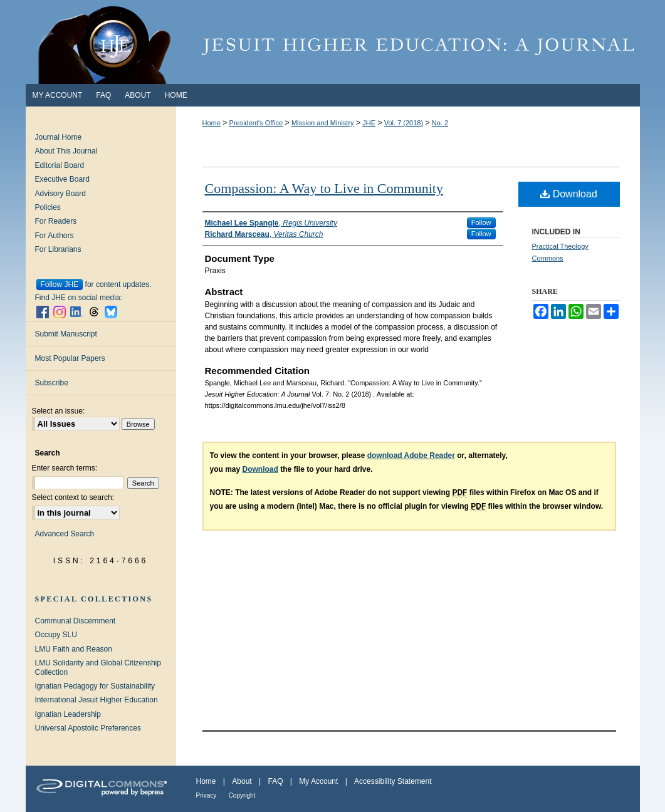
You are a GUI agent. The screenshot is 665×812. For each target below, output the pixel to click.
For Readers (56, 221)
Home (212, 123)
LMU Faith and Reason (74, 649)
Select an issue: (59, 411)
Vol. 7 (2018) (404, 123)
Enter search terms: (65, 468)
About (242, 781)
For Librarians (58, 249)
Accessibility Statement (393, 781)
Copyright (242, 795)
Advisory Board (60, 194)
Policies (48, 207)
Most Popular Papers (70, 358)
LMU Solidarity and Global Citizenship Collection (98, 667)
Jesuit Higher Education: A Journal (333, 42)
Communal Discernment (76, 621)
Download (569, 194)
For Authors (55, 236)
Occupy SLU (56, 635)
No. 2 (440, 123)
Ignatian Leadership (68, 714)
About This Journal (66, 151)
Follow (481, 222)
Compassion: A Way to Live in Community (324, 188)
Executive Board (62, 179)
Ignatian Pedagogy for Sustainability (95, 686)
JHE (369, 123)
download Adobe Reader (411, 455)
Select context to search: (73, 497)
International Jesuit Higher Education (97, 700)
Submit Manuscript (66, 334)
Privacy (207, 795)
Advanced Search (65, 534)
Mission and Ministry (323, 123)
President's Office (256, 123)
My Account (318, 781)
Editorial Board (60, 165)
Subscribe (52, 383)
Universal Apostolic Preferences (88, 728)
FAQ (275, 781)
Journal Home (59, 137)
